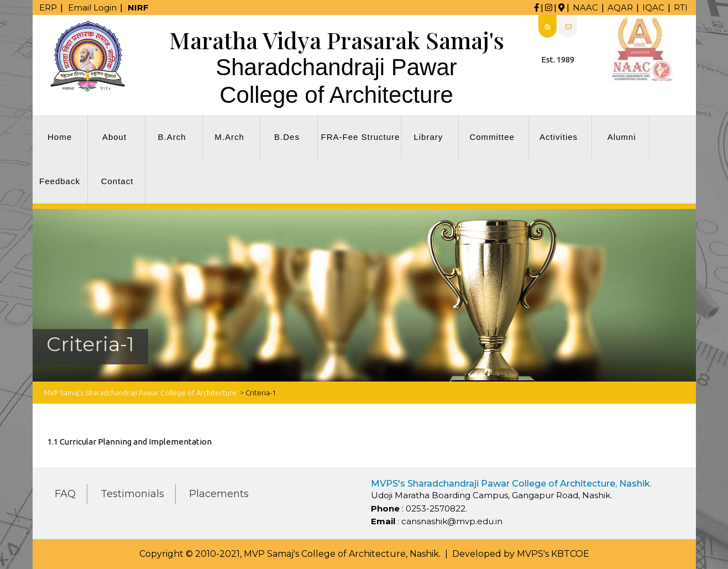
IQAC (653, 7)
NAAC (585, 7)
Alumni (622, 137)
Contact (117, 181)
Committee (492, 137)
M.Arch (229, 137)
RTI (681, 7)
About (114, 137)
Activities (559, 137)
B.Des (287, 137)
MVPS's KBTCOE (553, 554)
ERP (48, 7)
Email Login (92, 7)
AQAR (620, 7)
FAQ (65, 494)
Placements (219, 494)
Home (60, 137)
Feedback (60, 181)
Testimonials (132, 494)
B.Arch (172, 137)
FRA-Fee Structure (361, 137)
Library (428, 137)
